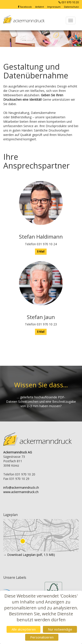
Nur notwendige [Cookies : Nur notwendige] (60, 629)
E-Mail (41, 251)
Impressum (54, 7)
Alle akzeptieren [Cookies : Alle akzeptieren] (24, 629)
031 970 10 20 (68, 2)
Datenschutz (71, 7)
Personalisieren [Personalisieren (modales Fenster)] (42, 637)
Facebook (25, 7)
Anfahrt (40, 7)
